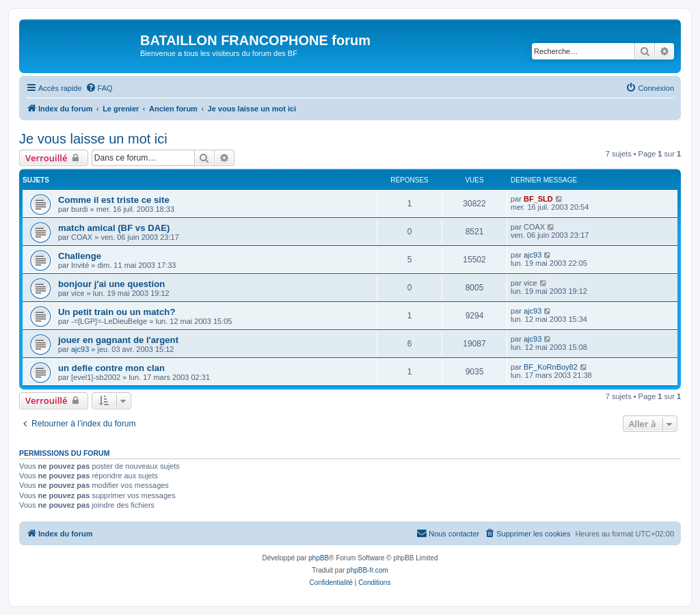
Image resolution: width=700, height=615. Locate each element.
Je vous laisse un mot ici (93, 139)
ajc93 (533, 255)
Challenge (80, 256)
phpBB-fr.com (367, 570)
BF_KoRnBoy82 (551, 367)
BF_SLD (538, 199)
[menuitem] (99, 88)
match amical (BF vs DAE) (114, 228)
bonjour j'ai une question (111, 284)
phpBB (319, 558)
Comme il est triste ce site (114, 200)
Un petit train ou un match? (117, 312)
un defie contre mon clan (111, 368)
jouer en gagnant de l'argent (118, 340)
